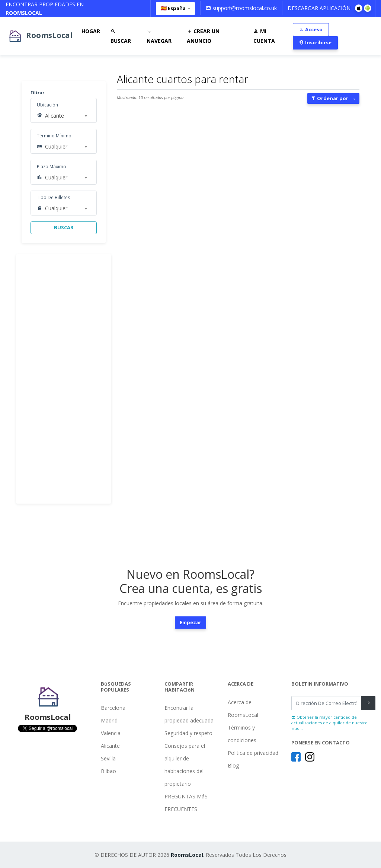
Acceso (311, 29)
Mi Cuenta (264, 36)
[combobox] (66, 116)
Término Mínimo (54, 136)
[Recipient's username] (326, 703)
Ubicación (47, 105)
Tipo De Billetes (53, 197)
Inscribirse (315, 42)
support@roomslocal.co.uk (241, 8)
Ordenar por (330, 98)
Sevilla (108, 758)
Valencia (111, 733)
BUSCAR (64, 227)
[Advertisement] (64, 379)
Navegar (159, 36)
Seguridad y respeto (188, 733)
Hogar (91, 31)
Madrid (109, 720)
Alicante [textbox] (55, 116)
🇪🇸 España (174, 8)
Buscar (121, 36)
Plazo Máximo (52, 167)
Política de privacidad (253, 753)
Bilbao (108, 771)
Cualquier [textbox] (56, 146)
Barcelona (113, 708)
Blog (233, 765)
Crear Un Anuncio (203, 36)
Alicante (110, 746)
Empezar (190, 622)
